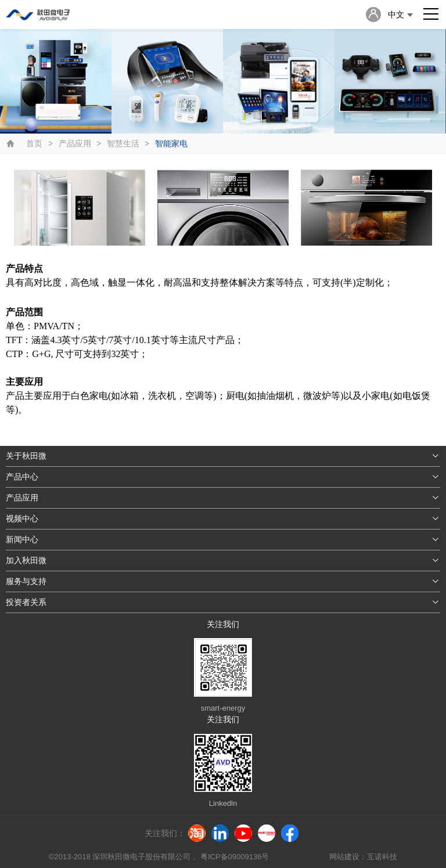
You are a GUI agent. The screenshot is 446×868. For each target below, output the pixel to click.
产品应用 (75, 143)
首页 (34, 143)
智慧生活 (123, 143)
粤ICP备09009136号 (235, 857)
